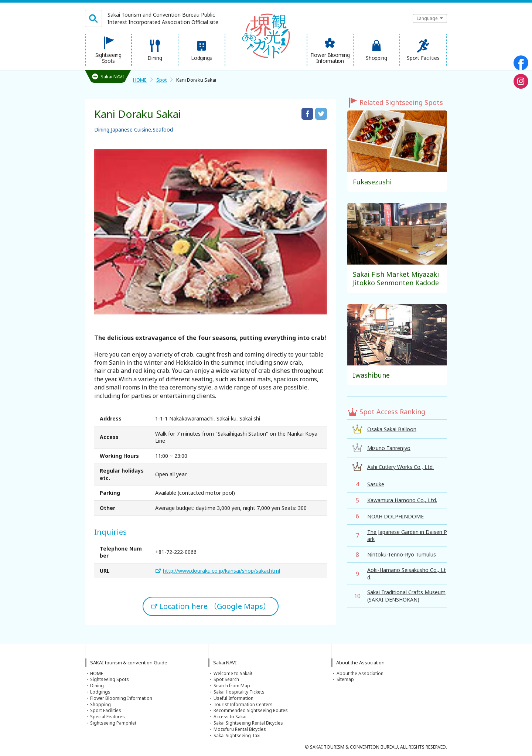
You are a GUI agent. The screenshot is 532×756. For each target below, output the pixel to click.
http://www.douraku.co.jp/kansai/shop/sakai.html (221, 571)
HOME (140, 80)
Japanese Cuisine (131, 130)
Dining (102, 130)
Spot (161, 80)
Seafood (163, 130)
